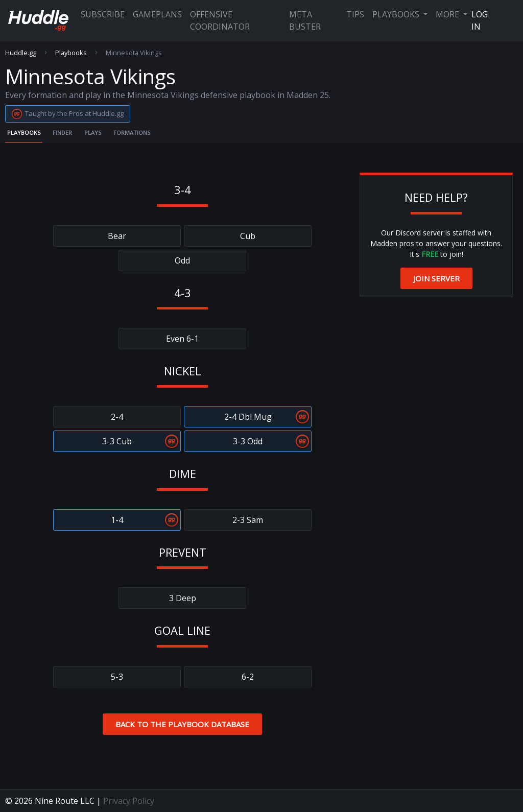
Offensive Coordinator (220, 20)
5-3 (117, 677)
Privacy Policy (129, 801)
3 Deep (183, 598)
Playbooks (397, 14)
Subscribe (103, 14)
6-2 (248, 677)
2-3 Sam (248, 520)
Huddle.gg (21, 53)
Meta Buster (305, 20)
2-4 (117, 417)
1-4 (117, 520)
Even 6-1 (182, 339)
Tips (355, 14)
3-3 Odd (248, 441)
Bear (117, 236)
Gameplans (157, 14)
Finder (62, 133)
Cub (248, 236)
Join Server (436, 278)
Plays (93, 133)
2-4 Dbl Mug (248, 417)
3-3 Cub (117, 441)
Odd (182, 260)
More (448, 14)
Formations (132, 133)
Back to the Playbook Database (182, 724)
